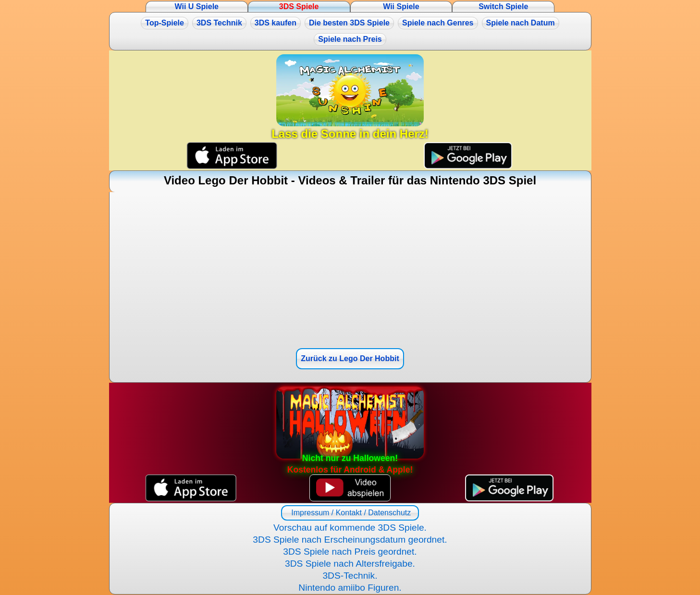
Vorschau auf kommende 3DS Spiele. (350, 528)
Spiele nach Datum (521, 23)
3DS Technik (219, 23)
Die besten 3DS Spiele (349, 23)
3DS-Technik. (350, 576)
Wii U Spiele (197, 6)
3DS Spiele (299, 6)
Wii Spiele (401, 6)
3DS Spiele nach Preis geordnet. (350, 552)
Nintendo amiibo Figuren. (350, 588)
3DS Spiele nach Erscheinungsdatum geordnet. (350, 540)
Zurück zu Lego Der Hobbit (350, 358)
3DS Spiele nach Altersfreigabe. (350, 564)
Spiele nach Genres (438, 23)
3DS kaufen (276, 23)
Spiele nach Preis (350, 39)
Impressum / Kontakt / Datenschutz (350, 513)
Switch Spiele (503, 6)
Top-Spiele (165, 23)
